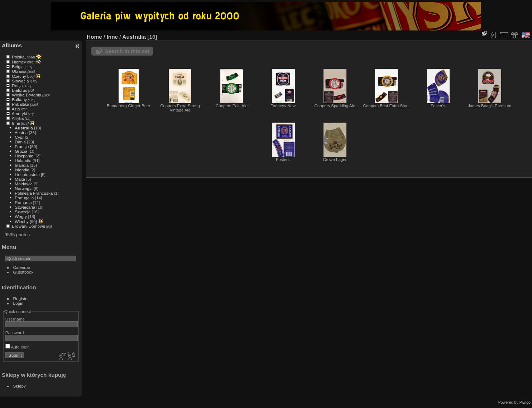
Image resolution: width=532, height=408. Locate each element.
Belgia (18, 67)
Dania (20, 142)
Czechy (19, 76)
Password (15, 333)
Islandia (22, 170)
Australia (24, 128)
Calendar (22, 267)
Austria (21, 132)
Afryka (18, 118)
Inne (16, 123)
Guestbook (23, 272)
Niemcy (19, 62)
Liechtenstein (27, 174)
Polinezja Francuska (34, 193)
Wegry (21, 216)
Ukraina (19, 71)
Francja (22, 146)
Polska (18, 57)
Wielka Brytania (27, 95)
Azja (16, 109)
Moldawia (24, 184)
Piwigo (525, 402)
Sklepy (20, 386)
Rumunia (23, 202)
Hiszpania (24, 156)
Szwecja (23, 212)
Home (94, 37)
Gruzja (21, 151)
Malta (20, 179)
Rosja (17, 86)
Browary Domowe (28, 226)
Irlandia (22, 165)
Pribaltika (20, 104)
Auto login (18, 347)
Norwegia (24, 188)
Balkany (19, 99)
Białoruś (20, 90)
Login (18, 303)
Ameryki (20, 113)
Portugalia (24, 198)
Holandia (23, 160)
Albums (12, 45)
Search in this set (127, 51)
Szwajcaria (25, 207)
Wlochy (22, 221)
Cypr (19, 137)
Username (15, 319)
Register (21, 298)
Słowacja (20, 81)
